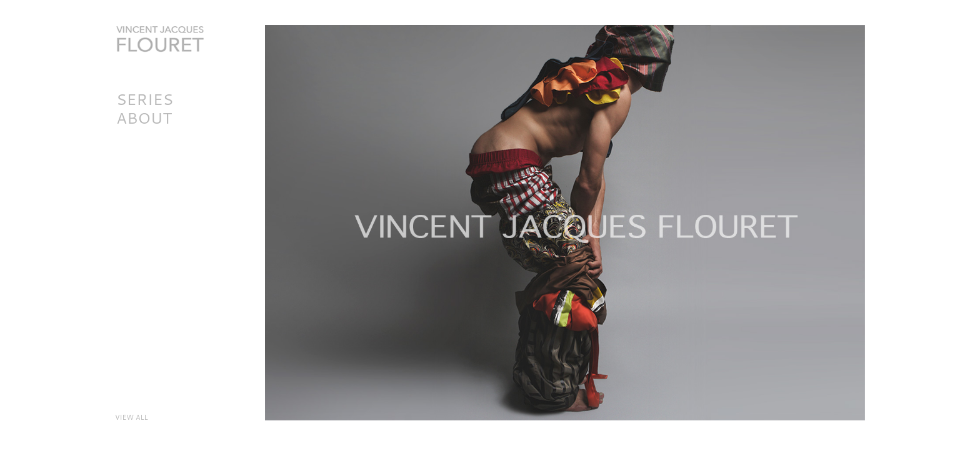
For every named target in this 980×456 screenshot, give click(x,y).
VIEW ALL (132, 417)
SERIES (145, 99)
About (144, 118)
